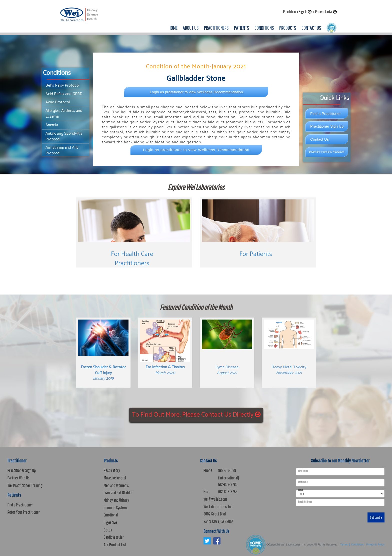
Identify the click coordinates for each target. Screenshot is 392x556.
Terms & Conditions (352, 545)
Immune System (115, 508)
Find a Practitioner (325, 113)
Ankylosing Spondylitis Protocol (64, 136)
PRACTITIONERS (216, 28)
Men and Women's (116, 485)
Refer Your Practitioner (24, 512)
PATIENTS (242, 28)
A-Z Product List (115, 545)
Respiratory (112, 470)
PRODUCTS (288, 28)
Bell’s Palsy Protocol (62, 85)
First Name (303, 471)
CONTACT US (311, 28)
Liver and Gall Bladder (118, 493)
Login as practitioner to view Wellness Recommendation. (197, 92)
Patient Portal (326, 12)
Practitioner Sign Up (327, 126)
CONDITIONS (264, 28)
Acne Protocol (58, 102)
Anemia (52, 125)
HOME (173, 28)
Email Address (305, 502)
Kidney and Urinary (116, 500)
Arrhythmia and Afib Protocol (62, 150)
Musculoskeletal (115, 478)
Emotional (111, 515)
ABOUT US (191, 28)
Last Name (303, 482)
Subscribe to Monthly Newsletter (327, 152)
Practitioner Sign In (297, 12)
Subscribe (376, 517)
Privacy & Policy (375, 545)
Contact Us (319, 139)
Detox (108, 530)
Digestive (110, 522)
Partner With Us (18, 478)
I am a (300, 490)
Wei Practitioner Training (25, 485)
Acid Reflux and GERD (64, 94)
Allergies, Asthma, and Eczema (64, 114)
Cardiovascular (114, 537)
